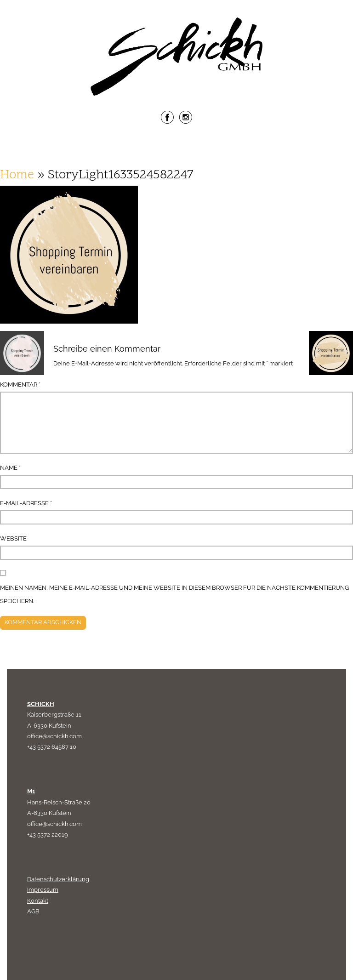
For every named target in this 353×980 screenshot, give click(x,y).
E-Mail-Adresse (26, 503)
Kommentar (20, 385)
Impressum (43, 890)
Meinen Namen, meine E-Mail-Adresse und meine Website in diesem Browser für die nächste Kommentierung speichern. (174, 595)
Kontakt (38, 901)
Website (13, 538)
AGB (33, 911)
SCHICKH (41, 704)
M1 (31, 791)
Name (10, 468)
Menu (176, 148)
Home (17, 175)
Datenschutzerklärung (58, 879)
